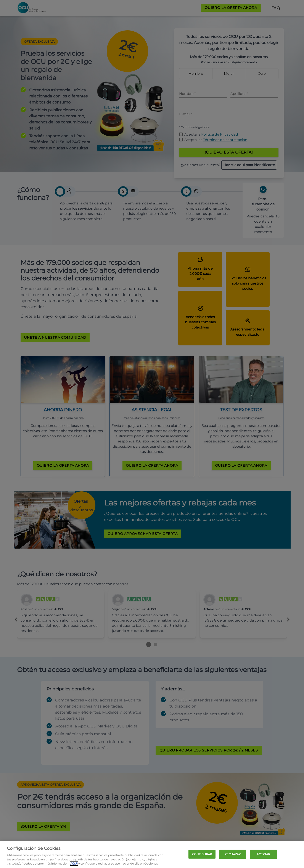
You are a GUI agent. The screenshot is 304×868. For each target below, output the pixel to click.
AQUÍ (74, 863)
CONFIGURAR (202, 854)
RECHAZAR (233, 854)
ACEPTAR (263, 854)
